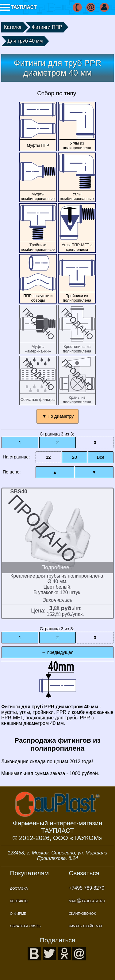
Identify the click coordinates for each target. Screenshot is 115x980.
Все (101, 457)
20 (75, 457)
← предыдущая (58, 652)
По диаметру (61, 416)
